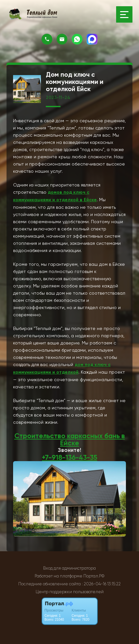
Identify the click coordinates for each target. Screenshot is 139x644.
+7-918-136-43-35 (69, 458)
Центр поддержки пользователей (70, 592)
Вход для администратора (69, 568)
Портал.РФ (94, 576)
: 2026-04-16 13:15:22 (101, 584)
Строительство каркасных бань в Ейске (70, 439)
